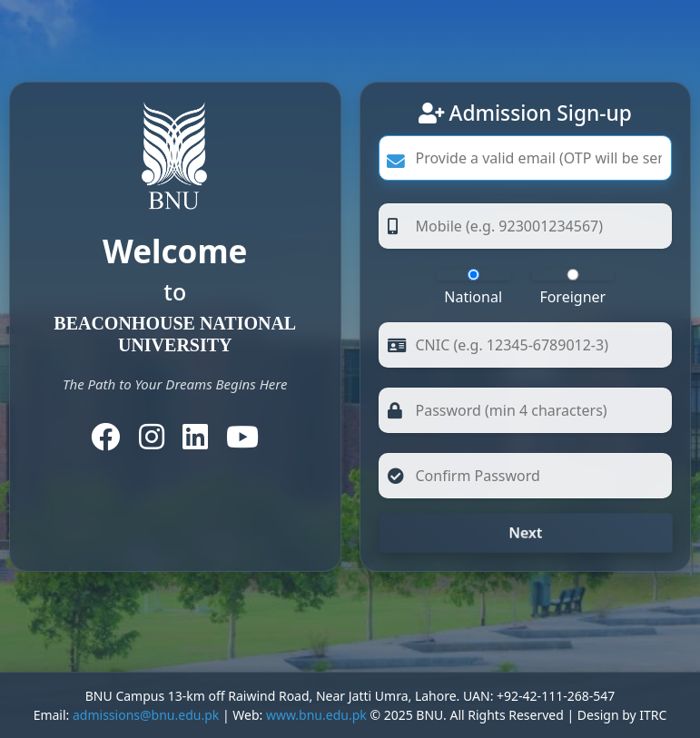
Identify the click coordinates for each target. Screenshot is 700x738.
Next (525, 533)
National (473, 288)
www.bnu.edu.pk (316, 715)
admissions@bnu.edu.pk (146, 715)
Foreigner (573, 288)
